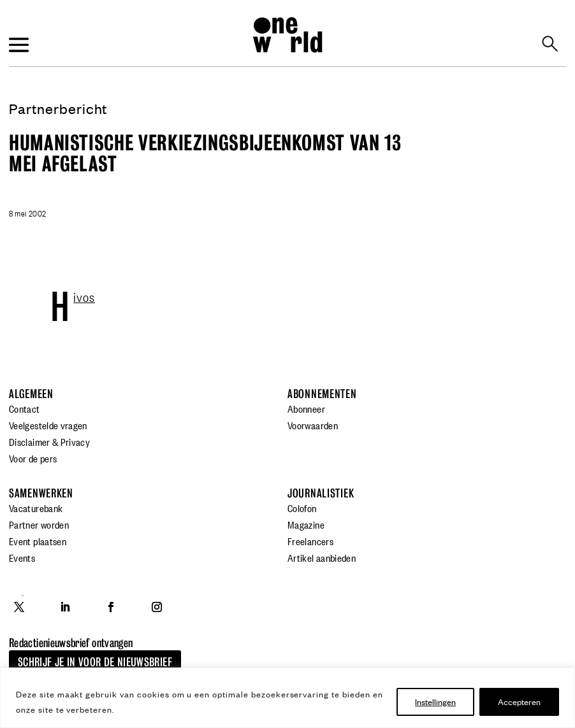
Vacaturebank (36, 508)
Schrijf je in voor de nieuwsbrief (95, 662)
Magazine (306, 524)
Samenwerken (41, 493)
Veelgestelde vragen (48, 425)
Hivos (84, 296)
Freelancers (310, 541)
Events (22, 557)
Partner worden (39, 524)
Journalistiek (321, 493)
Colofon (302, 508)
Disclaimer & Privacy (49, 441)
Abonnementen (322, 394)
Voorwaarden (313, 425)
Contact (25, 408)
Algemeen (31, 394)
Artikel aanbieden (322, 557)
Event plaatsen (38, 541)
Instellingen (435, 702)
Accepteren (519, 702)
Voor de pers (33, 458)
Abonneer (306, 408)
